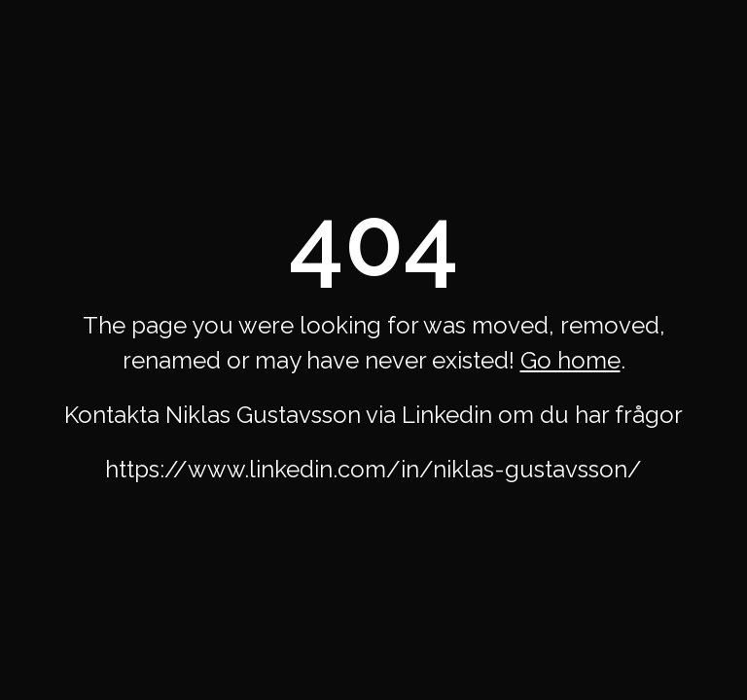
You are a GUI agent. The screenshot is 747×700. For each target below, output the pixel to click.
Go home (570, 360)
